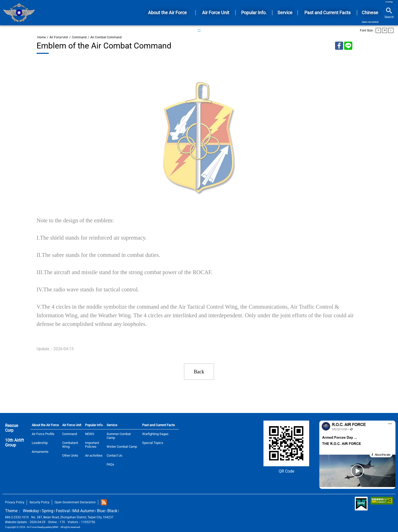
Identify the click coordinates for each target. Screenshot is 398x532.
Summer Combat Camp (119, 436)
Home (19, 13)
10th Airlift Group (14, 443)
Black (112, 511)
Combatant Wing (70, 445)
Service (112, 425)
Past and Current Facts (159, 425)
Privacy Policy (15, 502)
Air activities (94, 455)
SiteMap (389, 2)
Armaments (40, 452)
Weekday (31, 511)
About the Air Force (45, 425)
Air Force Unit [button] (216, 13)
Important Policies (92, 445)
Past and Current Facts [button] (327, 13)
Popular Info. (94, 425)
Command (79, 37)
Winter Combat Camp (122, 447)
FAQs (110, 464)
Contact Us (114, 455)
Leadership (40, 443)
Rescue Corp (12, 428)
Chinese (370, 16)
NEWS (90, 434)
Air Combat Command (106, 37)
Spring (47, 511)
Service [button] (285, 13)
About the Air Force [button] (167, 13)
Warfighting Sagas (155, 434)
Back (199, 372)
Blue (101, 511)
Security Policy (39, 502)
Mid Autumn (83, 511)
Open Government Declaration (75, 502)
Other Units (70, 455)
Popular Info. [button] (254, 13)
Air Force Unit (59, 37)
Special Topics (153, 443)
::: (199, 30)
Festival (63, 511)
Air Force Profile (43, 434)
